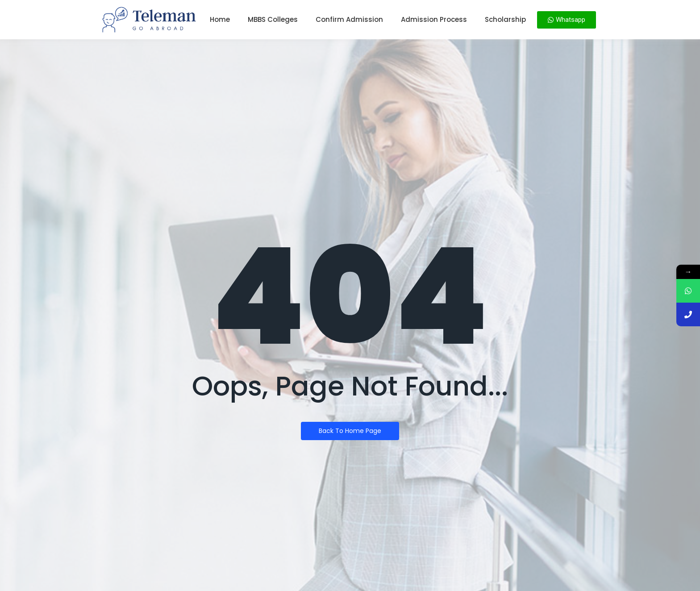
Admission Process (434, 19)
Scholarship (505, 19)
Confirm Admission (349, 19)
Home (220, 19)
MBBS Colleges (273, 19)
